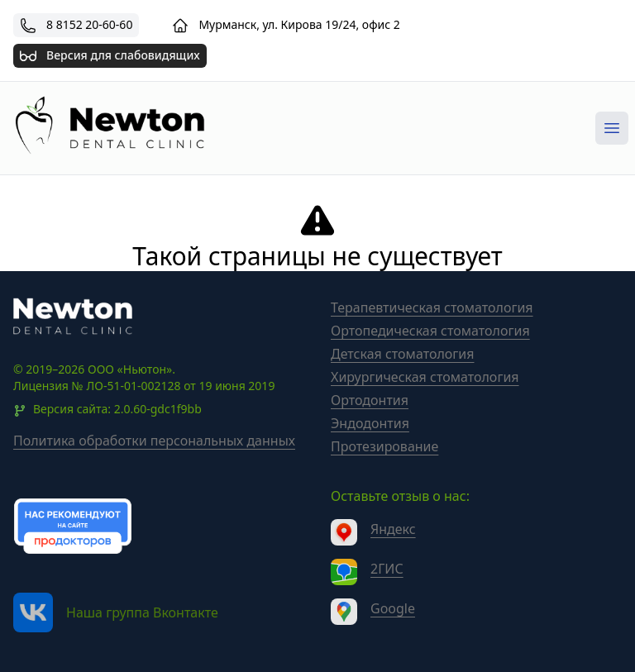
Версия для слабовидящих (110, 54)
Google (393, 608)
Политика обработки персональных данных (154, 441)
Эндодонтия (370, 423)
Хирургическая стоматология (425, 377)
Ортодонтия (370, 400)
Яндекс (393, 529)
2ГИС (387, 569)
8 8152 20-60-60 (89, 24)
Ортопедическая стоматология (430, 331)
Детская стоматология (403, 354)
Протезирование (384, 446)
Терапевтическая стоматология (432, 307)
